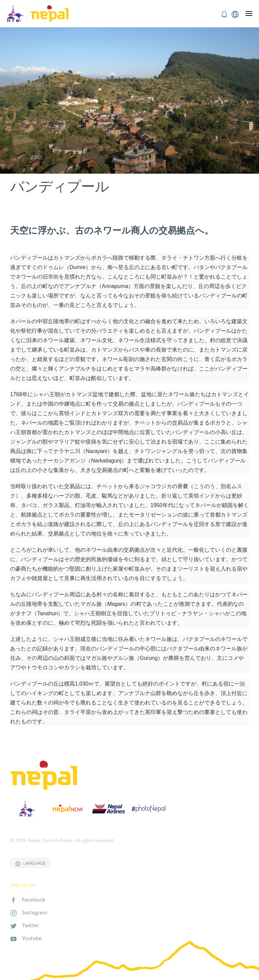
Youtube (32, 938)
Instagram (35, 912)
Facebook (34, 900)
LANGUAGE (30, 863)
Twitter (31, 925)
